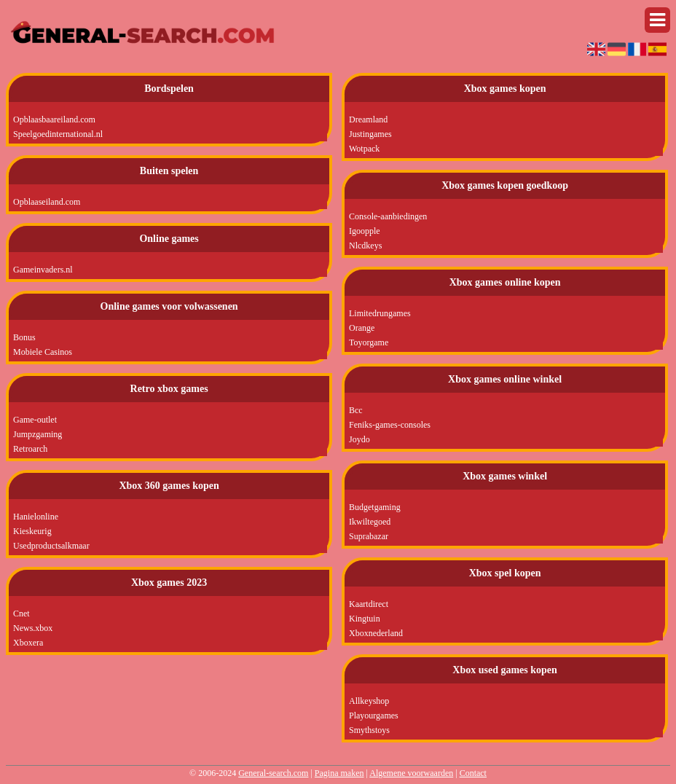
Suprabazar (369, 536)
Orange (362, 328)
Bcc (356, 410)
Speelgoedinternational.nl (58, 134)
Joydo (359, 439)
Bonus (24, 337)
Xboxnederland (376, 633)
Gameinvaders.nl (43, 270)
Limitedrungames (380, 313)
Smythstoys (369, 730)
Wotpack (364, 149)
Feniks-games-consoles (390, 425)
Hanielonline (36, 517)
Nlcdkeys (365, 246)
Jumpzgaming (38, 434)
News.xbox (33, 628)
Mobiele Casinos (43, 352)
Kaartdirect (369, 604)
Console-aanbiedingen (388, 216)
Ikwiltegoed (370, 522)
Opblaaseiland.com (47, 202)
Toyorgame (369, 342)
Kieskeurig (32, 531)
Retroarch (30, 449)
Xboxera (28, 643)
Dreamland (368, 119)
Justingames (370, 134)
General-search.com (273, 773)
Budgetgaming (375, 507)
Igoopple (365, 231)
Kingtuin (365, 619)
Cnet (21, 614)
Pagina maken (339, 773)
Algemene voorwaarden (411, 773)
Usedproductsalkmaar (51, 546)
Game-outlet (35, 420)
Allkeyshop (369, 701)
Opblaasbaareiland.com (54, 119)
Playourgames (374, 716)
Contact (473, 773)
